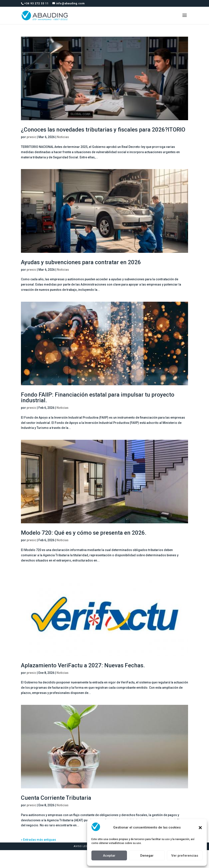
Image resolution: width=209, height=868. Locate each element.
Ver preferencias (185, 856)
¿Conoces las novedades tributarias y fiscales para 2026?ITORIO (103, 130)
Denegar (147, 856)
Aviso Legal (82, 846)
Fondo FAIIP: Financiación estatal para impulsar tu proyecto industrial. (98, 397)
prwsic (31, 137)
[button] (200, 828)
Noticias (63, 137)
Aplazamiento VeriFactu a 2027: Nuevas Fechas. (83, 665)
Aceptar (109, 856)
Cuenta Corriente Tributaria (56, 798)
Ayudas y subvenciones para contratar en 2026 (81, 262)
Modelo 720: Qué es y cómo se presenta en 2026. (84, 533)
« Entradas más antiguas (39, 840)
